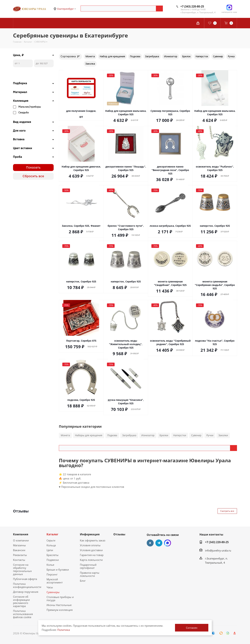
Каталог (52, 534)
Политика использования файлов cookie (23, 614)
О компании (21, 540)
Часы (50, 587)
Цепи (50, 550)
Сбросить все (33, 176)
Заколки (223, 435)
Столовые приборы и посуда (60, 599)
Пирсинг (52, 574)
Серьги (51, 540)
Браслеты (53, 555)
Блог (83, 581)
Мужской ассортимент (55, 581)
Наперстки (180, 435)
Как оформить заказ (93, 540)
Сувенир (196, 435)
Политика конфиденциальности (27, 585)
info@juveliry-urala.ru (218, 550)
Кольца (51, 545)
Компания (21, 534)
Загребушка (129, 435)
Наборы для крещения (89, 435)
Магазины (19, 545)
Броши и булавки (58, 570)
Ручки (210, 435)
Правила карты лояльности (90, 574)
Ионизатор (148, 435)
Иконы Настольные (59, 605)
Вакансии (19, 550)
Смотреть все (227, 511)
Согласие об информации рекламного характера (21, 601)
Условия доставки (91, 550)
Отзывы (119, 534)
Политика (64, 630)
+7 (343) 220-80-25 (192, 6)
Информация (90, 534)
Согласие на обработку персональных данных (22, 569)
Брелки (164, 435)
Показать (33, 168)
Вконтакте (150, 543)
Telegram (159, 543)
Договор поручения (26, 592)
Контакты (19, 560)
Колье (50, 565)
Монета (65, 435)
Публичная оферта (25, 579)
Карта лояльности (91, 560)
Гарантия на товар (92, 555)
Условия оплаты (90, 545)
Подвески (53, 560)
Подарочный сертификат (88, 566)
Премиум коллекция (60, 610)
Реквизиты (20, 555)
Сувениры (53, 592)
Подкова (112, 435)
